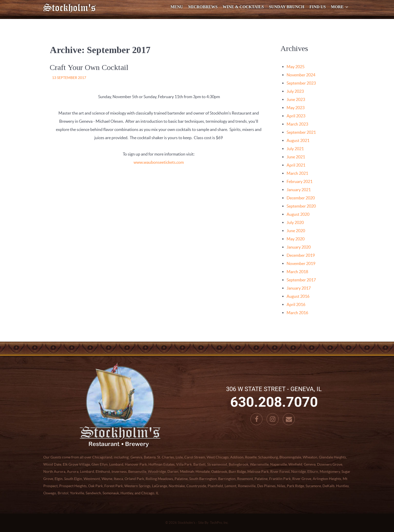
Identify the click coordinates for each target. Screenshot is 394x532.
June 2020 (296, 231)
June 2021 (296, 157)
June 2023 (296, 99)
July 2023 (295, 91)
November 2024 (301, 75)
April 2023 (296, 116)
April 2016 (296, 304)
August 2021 (298, 140)
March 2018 (297, 272)
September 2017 (301, 280)
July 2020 (295, 222)
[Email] (289, 419)
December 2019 (301, 255)
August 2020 (298, 214)
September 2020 (301, 206)
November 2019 (301, 263)
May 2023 (296, 108)
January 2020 (299, 247)
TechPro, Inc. (219, 523)
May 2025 (296, 67)
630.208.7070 (274, 402)
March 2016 (297, 313)
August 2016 (298, 296)
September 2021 (301, 132)
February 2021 (300, 181)
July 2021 (295, 149)
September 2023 (301, 83)
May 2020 (296, 239)
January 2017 (299, 288)
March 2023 (297, 124)
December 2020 (301, 198)
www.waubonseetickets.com (159, 162)
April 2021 (296, 165)
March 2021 (297, 173)
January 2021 (299, 190)
